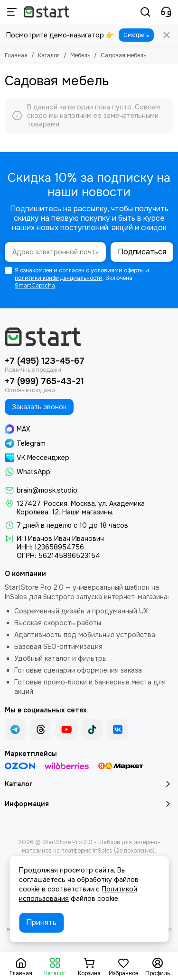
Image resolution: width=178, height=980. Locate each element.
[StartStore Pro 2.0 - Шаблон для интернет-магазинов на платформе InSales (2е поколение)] (47, 12)
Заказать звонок (39, 407)
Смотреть (136, 35)
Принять (41, 922)
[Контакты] (166, 12)
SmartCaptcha (35, 286)
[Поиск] (145, 12)
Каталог (49, 55)
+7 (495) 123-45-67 (45, 361)
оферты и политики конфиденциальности (82, 274)
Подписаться (142, 252)
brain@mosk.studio (47, 490)
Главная (16, 55)
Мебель (80, 55)
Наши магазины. (88, 512)
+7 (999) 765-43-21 (44, 381)
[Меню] (12, 12)
